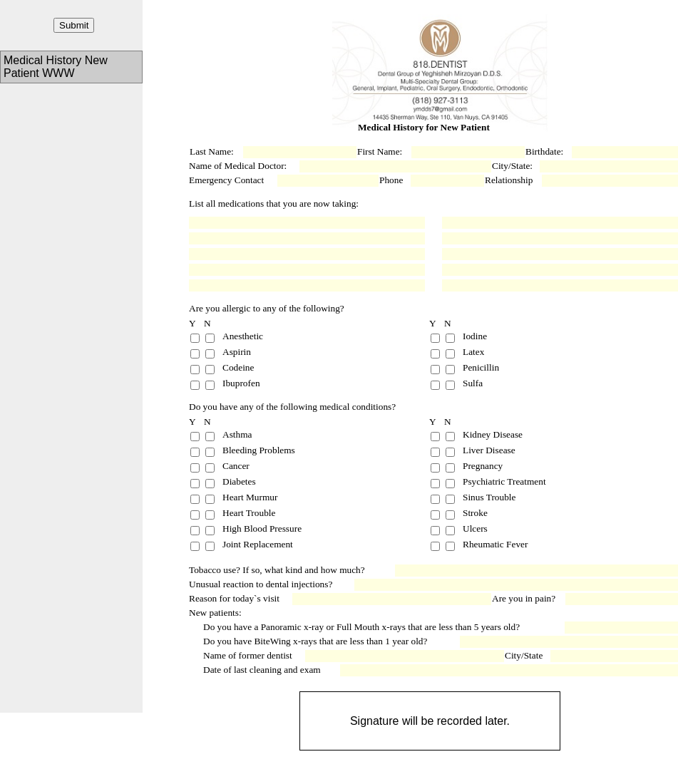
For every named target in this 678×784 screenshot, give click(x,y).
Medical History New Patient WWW (56, 67)
